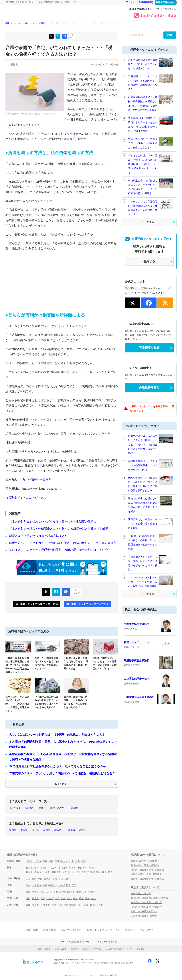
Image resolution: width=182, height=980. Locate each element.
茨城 (98, 872)
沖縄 (100, 905)
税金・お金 (84, 15)
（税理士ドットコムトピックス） (27, 498)
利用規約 (74, 949)
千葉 (84, 872)
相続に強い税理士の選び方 (144, 911)
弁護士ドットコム (72, 975)
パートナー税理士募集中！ (108, 942)
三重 (74, 885)
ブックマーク (58, 36)
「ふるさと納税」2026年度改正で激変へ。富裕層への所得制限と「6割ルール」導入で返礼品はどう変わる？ (143, 164)
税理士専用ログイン (166, 2)
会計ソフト (15, 808)
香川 (81, 898)
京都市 (57, 892)
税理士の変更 (57, 808)
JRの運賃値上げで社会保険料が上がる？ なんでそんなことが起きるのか (57, 766)
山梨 (28, 879)
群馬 (110, 872)
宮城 (57, 861)
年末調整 (73, 808)
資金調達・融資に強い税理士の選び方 (150, 898)
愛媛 (87, 898)
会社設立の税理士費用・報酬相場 (147, 870)
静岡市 (52, 885)
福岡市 (35, 905)
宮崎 (86, 905)
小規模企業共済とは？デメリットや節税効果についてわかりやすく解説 (143, 465)
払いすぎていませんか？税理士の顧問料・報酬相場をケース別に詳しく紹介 (59, 550)
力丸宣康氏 (68, 139)
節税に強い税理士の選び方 (144, 916)
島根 (63, 898)
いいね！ (65, 36)
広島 (43, 898)
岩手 (51, 861)
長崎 (60, 905)
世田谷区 (82, 868)
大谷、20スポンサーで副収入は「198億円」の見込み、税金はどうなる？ (57, 735)
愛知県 (13, 830)
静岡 (45, 885)
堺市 (43, 892)
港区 (37, 868)
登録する (149, 261)
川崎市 (46, 872)
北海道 (29, 861)
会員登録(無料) (144, 2)
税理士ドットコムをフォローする (36, 604)
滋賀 (79, 892)
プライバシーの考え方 (92, 949)
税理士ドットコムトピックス (103, 930)
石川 (55, 879)
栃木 (104, 872)
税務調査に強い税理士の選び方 (146, 902)
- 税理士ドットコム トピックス (58, 13)
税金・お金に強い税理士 (141, 609)
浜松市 (61, 885)
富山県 (35, 830)
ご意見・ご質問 (43, 949)
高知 (93, 898)
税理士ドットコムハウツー (140, 930)
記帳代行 (30, 808)
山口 (69, 898)
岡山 (28, 898)
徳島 (75, 898)
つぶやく (51, 36)
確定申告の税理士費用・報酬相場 (147, 879)
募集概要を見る (149, 348)
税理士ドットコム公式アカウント (87, 604)
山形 (78, 861)
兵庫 (64, 892)
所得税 (42, 23)
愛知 (28, 885)
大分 (80, 905)
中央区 (73, 868)
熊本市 (73, 905)
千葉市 (91, 872)
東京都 (29, 868)
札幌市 (38, 861)
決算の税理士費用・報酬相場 (145, 865)
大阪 (28, 892)
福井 (67, 879)
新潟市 (48, 879)
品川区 (92, 868)
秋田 (72, 861)
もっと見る (61, 784)
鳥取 (58, 898)
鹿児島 (93, 905)
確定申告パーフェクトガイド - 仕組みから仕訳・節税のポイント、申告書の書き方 (63, 543)
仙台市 (64, 861)
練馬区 (83, 830)
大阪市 (35, 892)
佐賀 (54, 905)
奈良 (85, 892)
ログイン (126, 2)
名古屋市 (37, 885)
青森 (45, 861)
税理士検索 (50, 930)
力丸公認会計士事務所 (37, 480)
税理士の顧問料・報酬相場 (144, 861)
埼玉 (65, 872)
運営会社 (140, 949)
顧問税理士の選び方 (141, 894)
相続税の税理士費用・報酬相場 (146, 874)
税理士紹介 (32, 930)
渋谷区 (53, 868)
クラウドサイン (90, 975)
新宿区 (44, 868)
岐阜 (68, 885)
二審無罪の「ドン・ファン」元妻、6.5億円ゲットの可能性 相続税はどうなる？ (62, 773)
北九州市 (45, 905)
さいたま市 (74, 872)
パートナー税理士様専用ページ (75, 942)
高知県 (47, 830)
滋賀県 (24, 830)
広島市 (50, 898)
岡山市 (35, 898)
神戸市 (71, 892)
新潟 (40, 879)
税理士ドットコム (13, 23)
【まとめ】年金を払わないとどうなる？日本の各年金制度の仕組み (53, 522)
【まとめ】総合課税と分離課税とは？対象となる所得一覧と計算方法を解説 (59, 529)
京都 (49, 892)
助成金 (42, 808)
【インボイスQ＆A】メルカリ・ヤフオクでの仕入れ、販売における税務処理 (143, 582)
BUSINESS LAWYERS (109, 975)
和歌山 (92, 892)
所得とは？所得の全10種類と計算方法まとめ (38, 536)
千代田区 (70, 830)
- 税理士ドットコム (26, 13)
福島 (84, 861)
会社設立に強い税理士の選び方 (146, 907)
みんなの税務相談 (72, 930)
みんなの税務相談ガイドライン (119, 949)
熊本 (66, 905)
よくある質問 (60, 949)
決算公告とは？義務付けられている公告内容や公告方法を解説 (143, 524)
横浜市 (58, 830)
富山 (61, 879)
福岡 (28, 905)
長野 (34, 879)
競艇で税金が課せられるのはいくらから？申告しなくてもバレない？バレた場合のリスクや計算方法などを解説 (143, 445)
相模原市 (56, 872)
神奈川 (29, 872)
